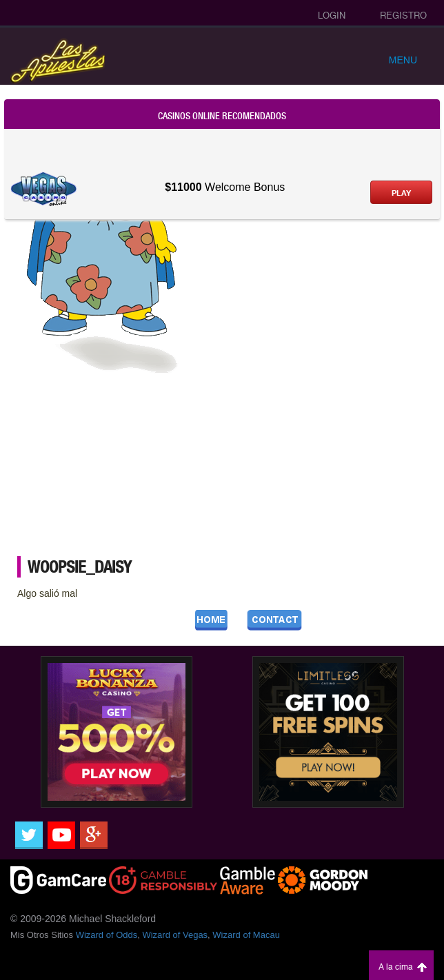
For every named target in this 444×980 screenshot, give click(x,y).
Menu (403, 60)
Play (401, 193)
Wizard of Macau (246, 935)
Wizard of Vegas (175, 935)
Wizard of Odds (107, 935)
